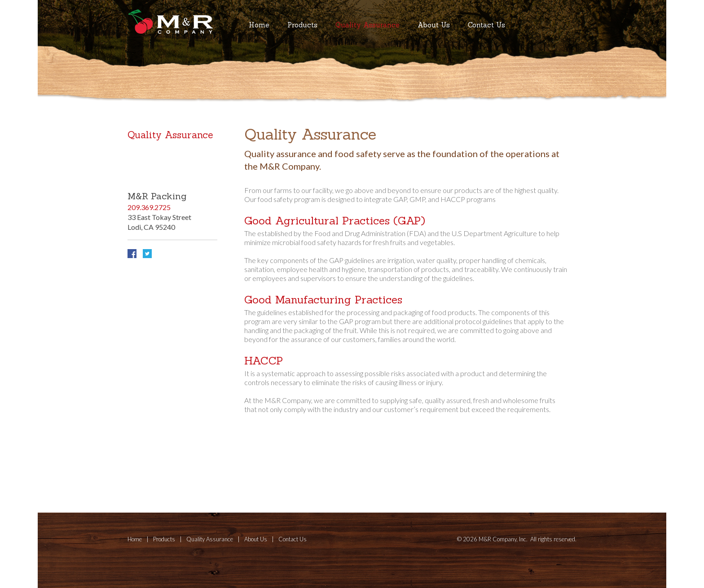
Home (259, 25)
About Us (434, 25)
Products (302, 25)
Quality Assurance (367, 25)
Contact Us (486, 25)
